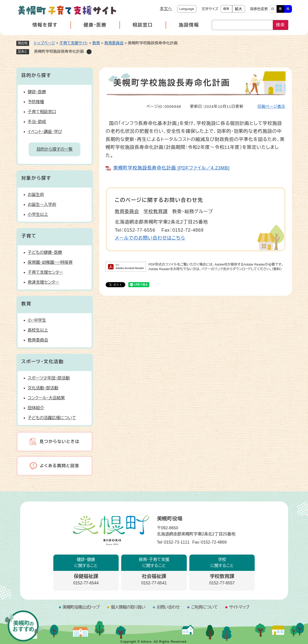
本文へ (166, 9)
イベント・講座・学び (45, 132)
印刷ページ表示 (271, 106)
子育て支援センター (45, 272)
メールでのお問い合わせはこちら (150, 238)
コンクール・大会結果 (46, 398)
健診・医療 (37, 92)
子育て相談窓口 (42, 112)
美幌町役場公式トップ (81, 607)
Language (187, 9)
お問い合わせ (168, 607)
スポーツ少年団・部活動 (49, 378)
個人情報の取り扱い (128, 607)
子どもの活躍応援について (52, 418)
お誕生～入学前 (42, 205)
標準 (226, 9)
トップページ (45, 43)
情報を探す (45, 25)
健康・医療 (95, 25)
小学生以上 (38, 214)
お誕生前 (36, 195)
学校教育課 (156, 212)
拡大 (239, 9)
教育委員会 (114, 43)
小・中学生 (37, 320)
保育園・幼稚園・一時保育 (50, 262)
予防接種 (36, 102)
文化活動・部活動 (43, 388)
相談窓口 (143, 25)
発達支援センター (44, 282)
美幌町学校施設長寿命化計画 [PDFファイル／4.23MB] (171, 168)
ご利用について (204, 607)
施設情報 (189, 25)
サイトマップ (239, 607)
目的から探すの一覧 (55, 149)
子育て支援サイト (74, 43)
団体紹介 (36, 408)
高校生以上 (38, 330)
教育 (96, 43)
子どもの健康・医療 (45, 252)
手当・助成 (37, 122)
